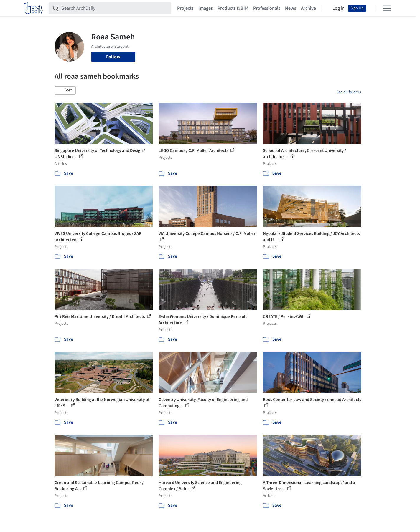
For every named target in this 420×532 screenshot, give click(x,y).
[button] (65, 90)
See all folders (349, 92)
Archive (308, 8)
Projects (185, 8)
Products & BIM (233, 8)
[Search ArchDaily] (115, 8)
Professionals (267, 8)
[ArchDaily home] (33, 8)
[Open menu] (387, 8)
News (291, 8)
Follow (113, 57)
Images (206, 8)
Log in (339, 8)
